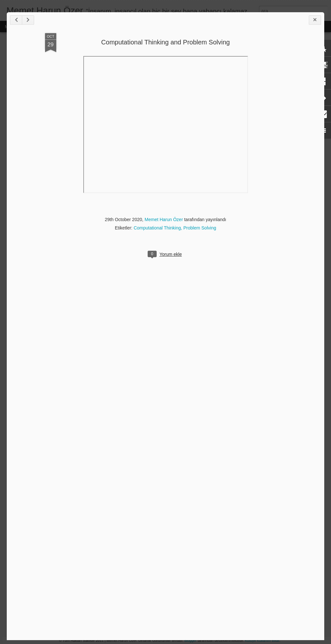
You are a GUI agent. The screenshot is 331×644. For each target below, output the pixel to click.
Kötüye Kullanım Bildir (262, 640)
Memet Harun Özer (164, 219)
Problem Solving (200, 228)
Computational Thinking (157, 228)
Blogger (190, 640)
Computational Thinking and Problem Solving (166, 42)
